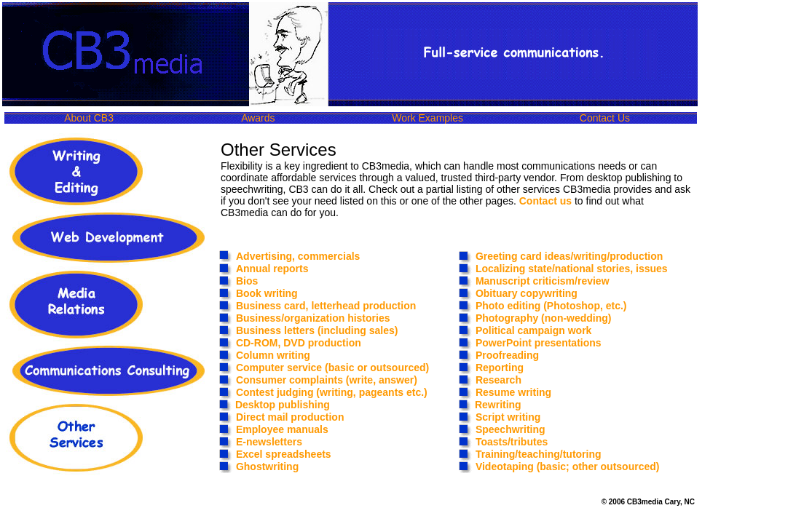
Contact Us (605, 118)
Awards (258, 118)
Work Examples (427, 118)
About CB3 (89, 118)
